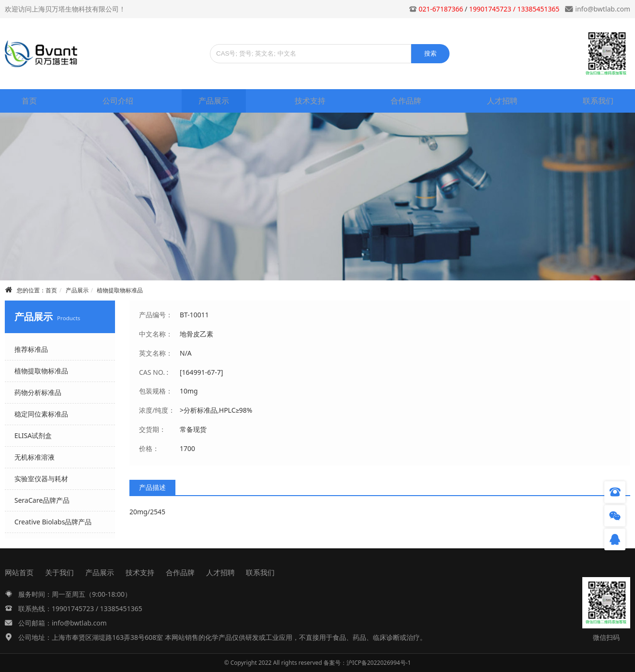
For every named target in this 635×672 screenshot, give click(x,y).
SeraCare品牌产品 (42, 500)
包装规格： (156, 391)
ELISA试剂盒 (33, 435)
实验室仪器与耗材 (41, 479)
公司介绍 (118, 101)
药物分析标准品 (38, 392)
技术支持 (310, 101)
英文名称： (156, 353)
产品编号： (156, 315)
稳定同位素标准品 (41, 414)
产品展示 (214, 101)
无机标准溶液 (35, 457)
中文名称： (156, 334)
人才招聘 (502, 101)
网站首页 (19, 572)
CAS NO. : (154, 372)
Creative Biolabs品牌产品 (53, 522)
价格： (149, 448)
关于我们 (59, 572)
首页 (29, 101)
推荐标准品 (31, 349)
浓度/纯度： (157, 410)
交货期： (152, 429)
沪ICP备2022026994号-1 (379, 663)
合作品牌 (406, 101)
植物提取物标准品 (120, 290)
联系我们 (598, 101)
